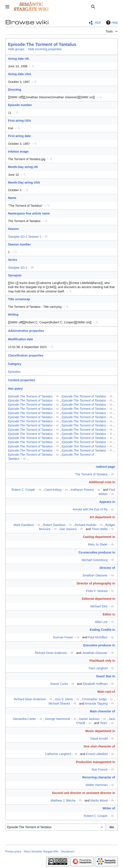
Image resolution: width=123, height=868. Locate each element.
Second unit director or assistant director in (83, 793)
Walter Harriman (97, 785)
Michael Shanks (59, 703)
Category (15, 364)
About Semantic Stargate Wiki (41, 852)
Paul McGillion (98, 637)
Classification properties (26, 355)
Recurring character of (99, 777)
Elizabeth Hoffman (95, 684)
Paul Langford (98, 668)
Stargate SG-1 (18, 268)
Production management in (95, 762)
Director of (107, 568)
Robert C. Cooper (23, 490)
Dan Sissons (68, 529)
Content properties (22, 380)
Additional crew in (102, 482)
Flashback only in (102, 661)
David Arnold (99, 739)
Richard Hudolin (85, 525)
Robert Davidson (54, 525)
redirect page (105, 467)
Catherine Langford (58, 754)
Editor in (109, 614)
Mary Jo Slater (98, 544)
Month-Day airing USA (24, 182)
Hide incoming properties (45, 49)
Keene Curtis (59, 684)
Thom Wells (100, 529)
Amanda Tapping (96, 703)
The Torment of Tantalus (91, 474)
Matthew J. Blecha (63, 800)
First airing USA (20, 121)
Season (13, 229)
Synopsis (15, 275)
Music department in (100, 731)
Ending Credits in (102, 630)
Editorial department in (98, 599)
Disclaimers (68, 852)
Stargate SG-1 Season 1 (25, 237)
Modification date (20, 339)
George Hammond (57, 719)
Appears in (107, 502)
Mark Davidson (24, 525)
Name (12, 198)
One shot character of (99, 746)
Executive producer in (99, 645)
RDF (98, 23)
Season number (19, 244)
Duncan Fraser (63, 637)
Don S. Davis (64, 699)
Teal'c (104, 723)
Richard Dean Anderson (51, 653)
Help (111, 23)
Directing (15, 90)
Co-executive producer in (97, 552)
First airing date (19, 136)
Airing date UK (19, 59)
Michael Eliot (99, 606)
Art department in (102, 517)
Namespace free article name (29, 213)
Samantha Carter (24, 719)
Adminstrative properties (26, 331)
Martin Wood (99, 800)
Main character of (102, 711)
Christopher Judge (94, 699)
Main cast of (106, 692)
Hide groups (16, 49)
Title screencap (19, 299)
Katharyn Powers (82, 490)
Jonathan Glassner (95, 575)
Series (13, 260)
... (28, 459)
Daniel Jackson (89, 719)
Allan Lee (101, 622)
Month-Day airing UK (23, 167)
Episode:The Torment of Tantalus (42, 44)
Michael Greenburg (95, 560)
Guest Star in (106, 676)
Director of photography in (96, 583)
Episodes (14, 372)
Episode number (20, 105)
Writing (13, 315)
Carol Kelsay (53, 490)
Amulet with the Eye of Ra (90, 509)
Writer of (109, 808)
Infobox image (18, 152)
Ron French (100, 770)
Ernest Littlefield (97, 754)
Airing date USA (20, 74)
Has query (15, 389)
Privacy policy (13, 852)
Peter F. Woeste (97, 591)
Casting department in (99, 537)
